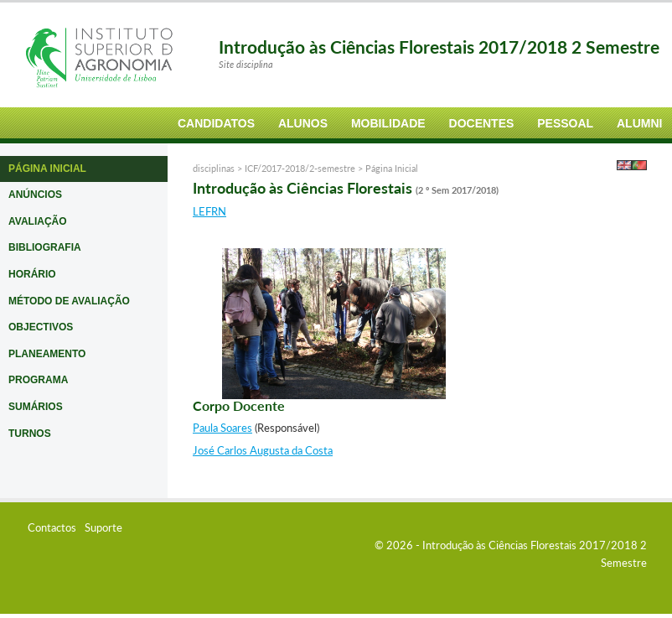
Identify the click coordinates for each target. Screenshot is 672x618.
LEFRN (209, 211)
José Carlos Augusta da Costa (263, 450)
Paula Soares (222, 428)
